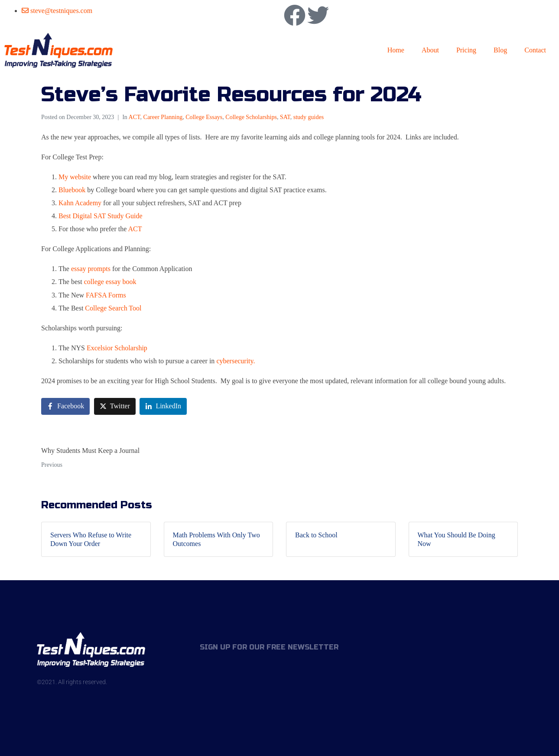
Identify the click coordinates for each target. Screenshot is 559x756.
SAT (285, 117)
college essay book (110, 282)
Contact (535, 50)
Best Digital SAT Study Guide (101, 216)
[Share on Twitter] (115, 406)
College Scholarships (251, 117)
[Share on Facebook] (65, 406)
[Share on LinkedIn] (163, 406)
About (430, 50)
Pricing (466, 50)
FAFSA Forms (106, 295)
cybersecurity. (236, 361)
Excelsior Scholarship (117, 348)
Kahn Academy (80, 203)
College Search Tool (113, 308)
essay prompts (91, 269)
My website (76, 177)
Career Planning (163, 117)
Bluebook (72, 190)
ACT (135, 117)
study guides (309, 117)
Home (396, 50)
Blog (500, 50)
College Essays (204, 117)
